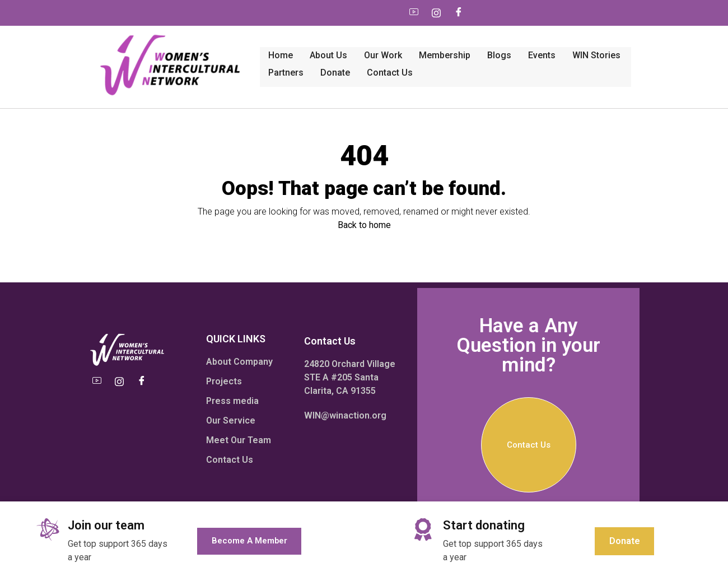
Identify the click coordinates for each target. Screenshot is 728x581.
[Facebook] (344, 13)
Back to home (364, 187)
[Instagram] (321, 13)
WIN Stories (486, 37)
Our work (272, 37)
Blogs (388, 37)
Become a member (249, 541)
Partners (544, 37)
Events (431, 37)
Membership (334, 37)
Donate (593, 37)
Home (170, 37)
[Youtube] (299, 13)
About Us (218, 37)
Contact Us (180, 58)
